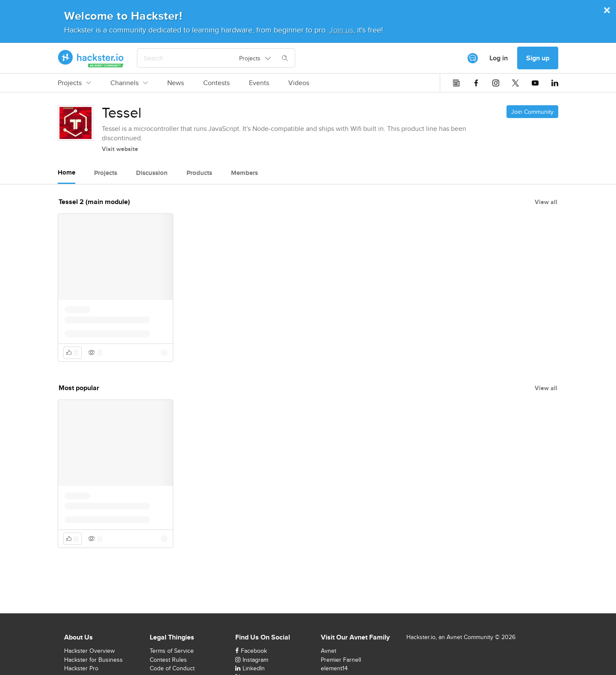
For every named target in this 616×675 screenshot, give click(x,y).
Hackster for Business (93, 660)
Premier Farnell (341, 660)
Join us (341, 30)
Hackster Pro (81, 668)
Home (67, 172)
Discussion (152, 173)
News (176, 83)
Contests (216, 83)
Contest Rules (168, 660)
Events (259, 83)
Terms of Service (172, 651)
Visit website (120, 149)
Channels (129, 83)
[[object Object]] (473, 58)
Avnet (329, 651)
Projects (74, 83)
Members (244, 173)
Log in (499, 58)
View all (546, 202)
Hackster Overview (89, 651)
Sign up (538, 58)
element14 (334, 668)
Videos (299, 83)
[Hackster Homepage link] (91, 58)
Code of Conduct (172, 668)
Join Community (532, 112)
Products (199, 173)
